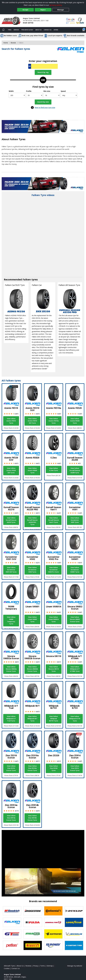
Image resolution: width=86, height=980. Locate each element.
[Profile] (34, 95)
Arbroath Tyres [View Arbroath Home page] (9, 966)
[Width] (17, 95)
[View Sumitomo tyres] (74, 945)
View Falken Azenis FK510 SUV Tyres (32, 421)
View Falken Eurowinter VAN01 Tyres (75, 570)
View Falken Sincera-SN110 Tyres (54, 669)
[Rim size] (52, 95)
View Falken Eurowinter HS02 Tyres (32, 570)
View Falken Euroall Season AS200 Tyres (75, 470)
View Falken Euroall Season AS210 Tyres (11, 520)
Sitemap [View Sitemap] (50, 966)
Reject (43, 10)
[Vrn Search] (43, 66)
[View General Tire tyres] (53, 922)
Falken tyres (30, 279)
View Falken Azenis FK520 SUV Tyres (11, 470)
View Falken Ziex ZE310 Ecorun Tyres (11, 768)
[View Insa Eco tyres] (33, 934)
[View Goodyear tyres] (74, 922)
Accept (25, 10)
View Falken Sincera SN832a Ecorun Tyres (11, 669)
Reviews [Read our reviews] (28, 966)
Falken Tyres (18, 139)
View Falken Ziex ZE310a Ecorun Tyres (32, 768)
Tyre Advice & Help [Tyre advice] (27, 30)
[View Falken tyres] (12, 922)
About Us (38, 30)
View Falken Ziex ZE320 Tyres (54, 768)
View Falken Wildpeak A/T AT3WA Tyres (75, 669)
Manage (61, 10)
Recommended (13, 279)
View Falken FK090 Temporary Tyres (11, 620)
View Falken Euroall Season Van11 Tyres (54, 520)
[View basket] (84, 30)
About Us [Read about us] (20, 966)
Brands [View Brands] (13, 43)
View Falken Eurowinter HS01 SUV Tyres (11, 570)
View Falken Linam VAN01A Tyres (54, 619)
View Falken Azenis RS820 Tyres (32, 470)
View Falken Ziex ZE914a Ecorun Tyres (11, 818)
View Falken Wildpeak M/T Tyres (32, 719)
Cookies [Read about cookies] (7, 968)
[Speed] (69, 95)
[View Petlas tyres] (12, 945)
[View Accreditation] (80, 20)
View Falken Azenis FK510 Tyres (11, 421)
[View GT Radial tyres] (12, 934)
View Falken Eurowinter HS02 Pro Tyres (54, 570)
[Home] (3, 30)
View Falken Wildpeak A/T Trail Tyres (11, 719)
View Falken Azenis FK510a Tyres (54, 421)
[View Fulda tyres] (33, 922)
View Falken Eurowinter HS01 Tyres (75, 520)
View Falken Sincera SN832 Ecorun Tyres (75, 619)
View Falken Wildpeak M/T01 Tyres (54, 719)
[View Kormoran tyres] (53, 934)
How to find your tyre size (45, 108)
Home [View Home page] (6, 43)
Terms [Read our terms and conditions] (42, 966)
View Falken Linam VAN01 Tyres (32, 619)
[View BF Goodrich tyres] (12, 911)
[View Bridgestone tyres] (33, 911)
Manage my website (75, 966)
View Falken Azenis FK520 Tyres (75, 421)
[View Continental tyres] (53, 911)
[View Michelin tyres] (74, 934)
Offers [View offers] (56, 30)
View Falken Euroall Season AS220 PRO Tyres (32, 521)
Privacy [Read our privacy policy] (36, 966)
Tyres (10, 30)
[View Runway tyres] (53, 945)
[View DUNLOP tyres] (74, 911)
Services (16, 30)
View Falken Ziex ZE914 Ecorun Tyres (75, 768)
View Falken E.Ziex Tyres (54, 469)
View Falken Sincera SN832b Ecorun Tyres (32, 669)
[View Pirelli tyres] (33, 945)
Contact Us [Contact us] (48, 30)
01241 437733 (28, 23)
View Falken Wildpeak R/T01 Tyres (75, 719)
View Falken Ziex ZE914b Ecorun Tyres (32, 818)
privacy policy (56, 5)
